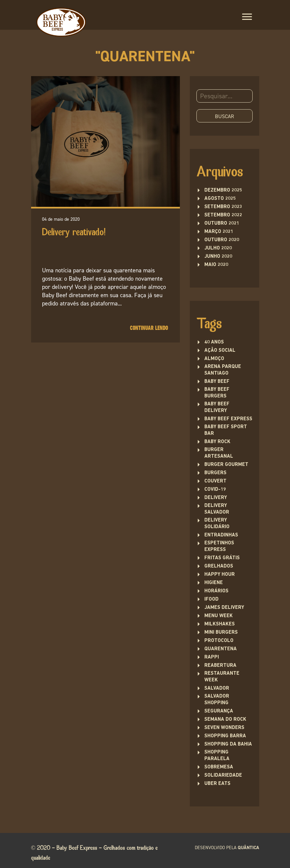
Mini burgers (221, 633)
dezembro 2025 (223, 190)
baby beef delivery (217, 408)
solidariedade (223, 776)
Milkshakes (220, 624)
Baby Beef (217, 382)
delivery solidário (217, 524)
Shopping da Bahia (228, 744)
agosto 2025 (220, 199)
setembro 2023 (223, 207)
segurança (219, 711)
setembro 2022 (223, 215)
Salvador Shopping (217, 700)
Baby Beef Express (228, 419)
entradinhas (221, 535)
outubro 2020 (222, 240)
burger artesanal (219, 453)
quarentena (221, 649)
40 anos (214, 342)
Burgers (215, 473)
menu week (219, 616)
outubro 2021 (222, 224)
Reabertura (220, 666)
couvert (215, 481)
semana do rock (225, 720)
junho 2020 (218, 257)
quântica (249, 848)
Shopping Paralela (217, 756)
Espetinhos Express (219, 547)
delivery (216, 498)
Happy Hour (220, 575)
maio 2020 (216, 265)
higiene (214, 583)
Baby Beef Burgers (217, 393)
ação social (220, 351)
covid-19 (215, 490)
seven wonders (224, 728)
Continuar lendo (149, 328)
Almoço (214, 359)
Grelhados (219, 566)
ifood (211, 599)
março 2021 (219, 232)
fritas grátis (222, 558)
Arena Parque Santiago (223, 370)
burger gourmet (226, 465)
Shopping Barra (225, 736)
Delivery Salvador (217, 509)
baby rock (217, 442)
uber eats (217, 784)
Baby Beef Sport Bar (226, 430)
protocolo (219, 641)
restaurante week (222, 677)
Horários (216, 591)
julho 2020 (218, 248)
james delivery (224, 608)
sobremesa (219, 767)
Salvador (217, 688)
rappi (212, 657)
